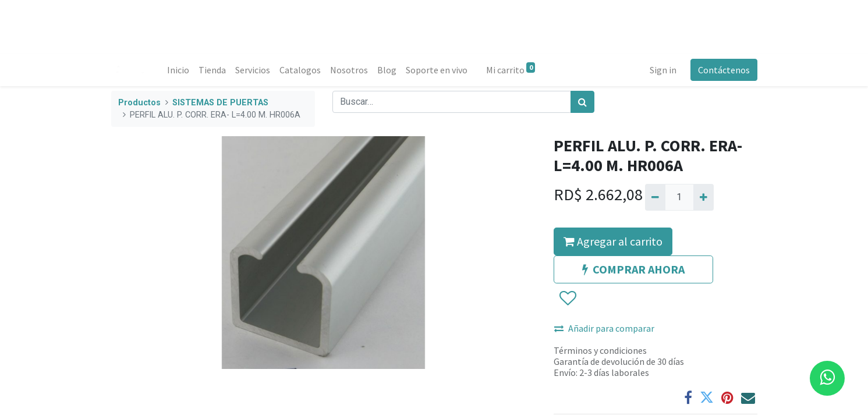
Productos (139, 103)
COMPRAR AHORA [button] (633, 269)
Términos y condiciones (600, 350)
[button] (567, 299)
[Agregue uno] (704, 197)
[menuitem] (178, 70)
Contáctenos (724, 70)
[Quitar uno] (655, 197)
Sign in (663, 70)
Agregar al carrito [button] (613, 241)
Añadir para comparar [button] (604, 328)
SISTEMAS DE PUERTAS (220, 103)
